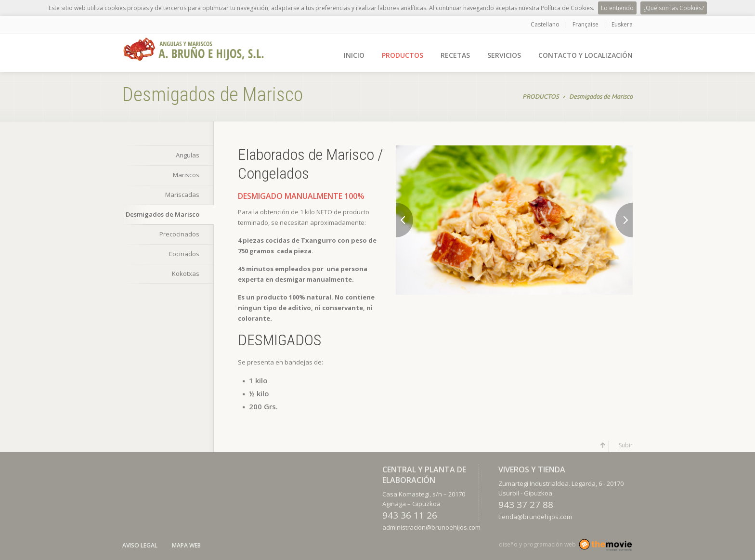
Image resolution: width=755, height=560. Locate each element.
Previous (404, 220)
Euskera (622, 24)
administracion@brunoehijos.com (431, 527)
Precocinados (179, 234)
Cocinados (184, 254)
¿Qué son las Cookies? (674, 8)
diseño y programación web (537, 544)
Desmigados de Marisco (601, 97)
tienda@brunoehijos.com (535, 517)
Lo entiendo (617, 8)
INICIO (354, 55)
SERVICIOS (504, 55)
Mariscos (186, 175)
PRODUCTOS (403, 55)
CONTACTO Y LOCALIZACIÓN (586, 55)
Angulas (188, 155)
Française (586, 24)
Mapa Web (186, 545)
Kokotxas (186, 273)
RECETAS (455, 55)
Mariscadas (182, 195)
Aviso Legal (140, 545)
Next (624, 220)
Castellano (545, 24)
